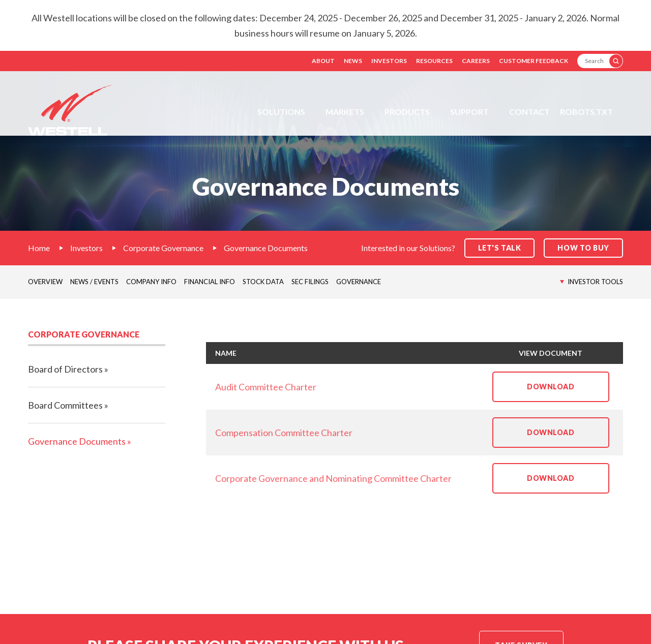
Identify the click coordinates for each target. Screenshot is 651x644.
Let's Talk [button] (500, 248)
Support (469, 112)
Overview (45, 282)
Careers (476, 61)
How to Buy (583, 248)
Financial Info (210, 282)
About (323, 61)
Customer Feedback (534, 61)
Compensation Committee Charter (284, 433)
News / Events (94, 282)
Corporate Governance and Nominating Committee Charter (333, 478)
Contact (529, 112)
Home (39, 248)
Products (407, 112)
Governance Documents (266, 248)
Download (568, 392)
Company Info (151, 282)
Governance (359, 282)
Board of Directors (65, 369)
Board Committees (65, 405)
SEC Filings (310, 282)
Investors (389, 61)
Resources (434, 61)
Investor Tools (595, 282)
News (353, 61)
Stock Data (263, 282)
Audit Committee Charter (266, 387)
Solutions (281, 112)
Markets (345, 112)
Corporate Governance (163, 248)
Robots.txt (586, 112)
